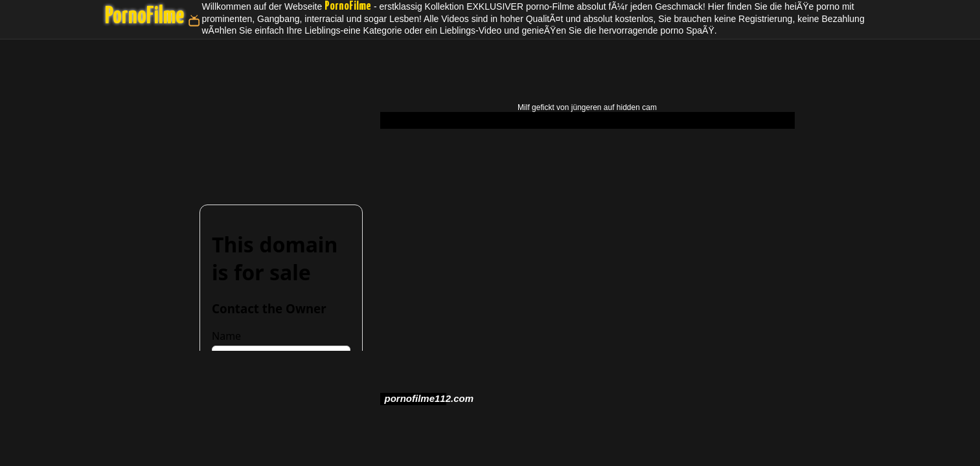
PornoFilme (144, 17)
